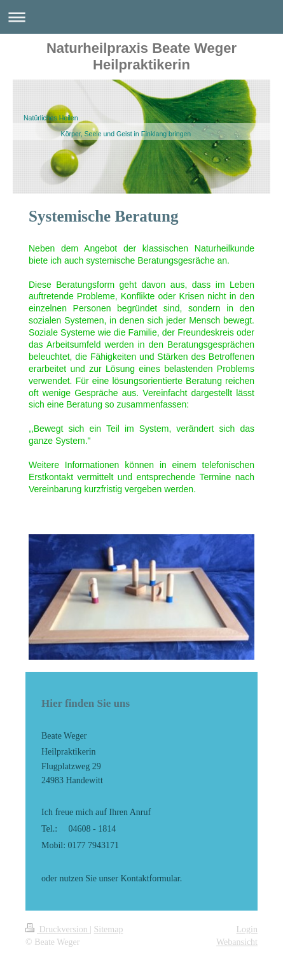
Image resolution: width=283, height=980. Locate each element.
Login (247, 929)
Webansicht (237, 942)
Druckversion (58, 929)
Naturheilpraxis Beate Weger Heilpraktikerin (141, 56)
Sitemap (109, 929)
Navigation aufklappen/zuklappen (141, 17)
